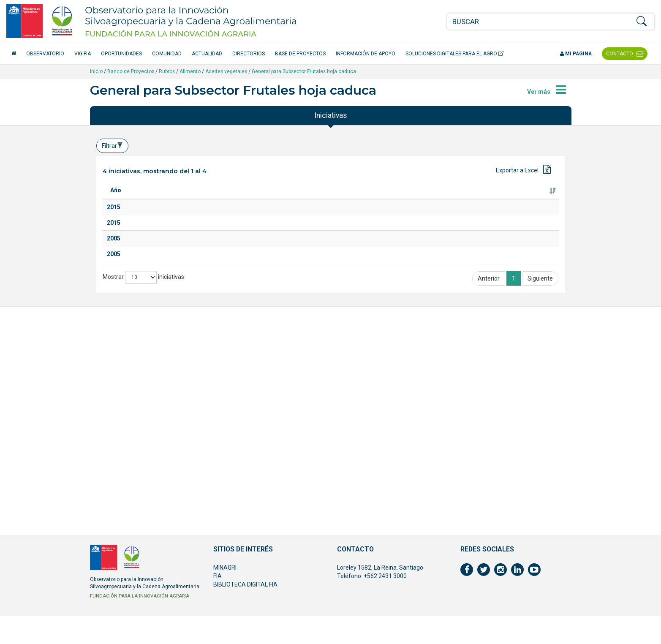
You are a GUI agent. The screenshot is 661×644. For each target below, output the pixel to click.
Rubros (167, 71)
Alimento (190, 71)
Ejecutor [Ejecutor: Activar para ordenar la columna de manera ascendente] (453, 199)
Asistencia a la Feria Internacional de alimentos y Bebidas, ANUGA (178, 448)
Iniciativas (331, 115)
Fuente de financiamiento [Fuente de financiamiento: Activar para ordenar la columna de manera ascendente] (521, 194)
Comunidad (167, 54)
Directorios (249, 54)
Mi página (576, 54)
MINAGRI (225, 596)
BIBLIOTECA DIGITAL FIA (245, 613)
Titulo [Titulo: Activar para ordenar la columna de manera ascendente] (150, 199)
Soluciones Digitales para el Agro (454, 54)
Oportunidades (121, 54)
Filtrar (112, 146)
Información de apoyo (366, 54)
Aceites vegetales (226, 71)
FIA (218, 604)
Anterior (489, 524)
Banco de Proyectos (131, 71)
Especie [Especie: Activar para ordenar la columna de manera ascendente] (246, 199)
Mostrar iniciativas (143, 522)
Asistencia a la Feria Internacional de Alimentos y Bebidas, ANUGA (178, 374)
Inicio (96, 71)
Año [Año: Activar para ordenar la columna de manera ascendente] (116, 199)
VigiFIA (83, 54)
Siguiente (540, 524)
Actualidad (207, 54)
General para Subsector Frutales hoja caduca (304, 71)
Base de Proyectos (300, 54)
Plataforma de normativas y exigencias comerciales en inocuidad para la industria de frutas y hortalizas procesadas (180, 307)
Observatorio (45, 54)
